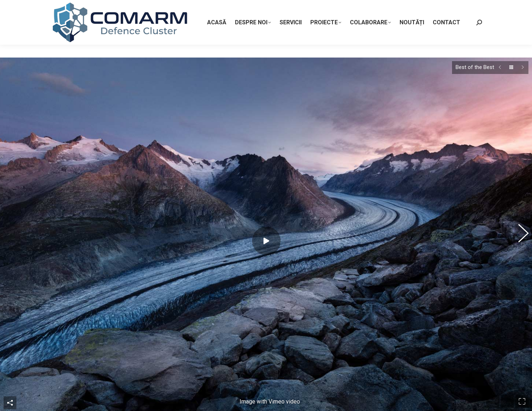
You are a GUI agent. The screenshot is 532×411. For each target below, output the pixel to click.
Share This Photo (10, 360)
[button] (520, 213)
